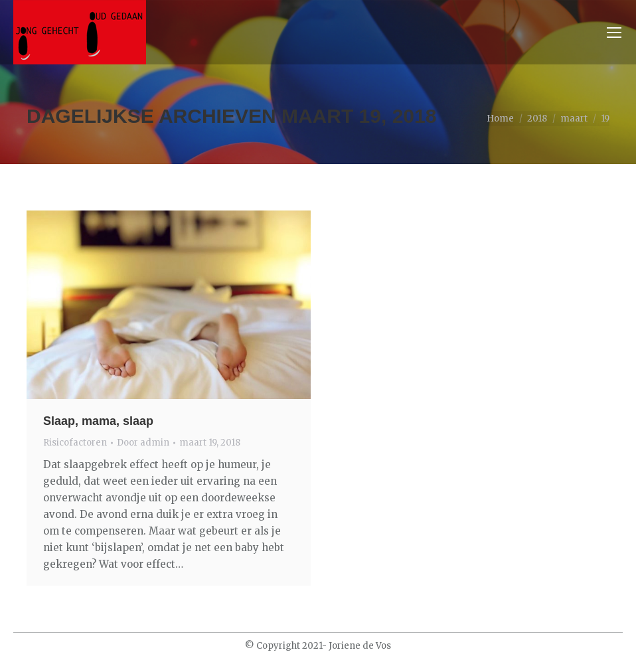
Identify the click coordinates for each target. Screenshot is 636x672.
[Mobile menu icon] (614, 33)
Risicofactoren (75, 443)
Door (143, 443)
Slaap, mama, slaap (98, 421)
